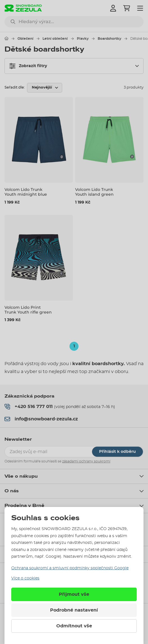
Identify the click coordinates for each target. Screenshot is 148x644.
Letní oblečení (55, 39)
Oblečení (25, 39)
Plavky (83, 39)
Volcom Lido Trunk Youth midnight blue (26, 192)
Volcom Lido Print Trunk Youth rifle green (28, 310)
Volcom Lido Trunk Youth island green (94, 192)
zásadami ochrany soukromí (86, 461)
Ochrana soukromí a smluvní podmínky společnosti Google (70, 568)
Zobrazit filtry (28, 66)
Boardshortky (109, 39)
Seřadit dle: (15, 88)
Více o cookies (25, 578)
